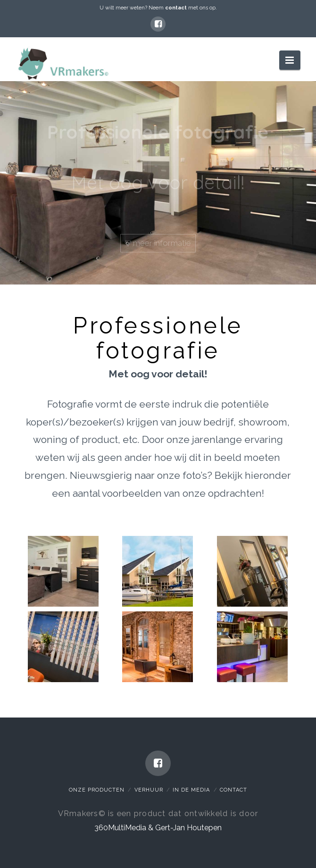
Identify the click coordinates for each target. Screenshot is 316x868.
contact (176, 8)
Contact (233, 790)
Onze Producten (97, 790)
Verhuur (149, 790)
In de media (191, 790)
